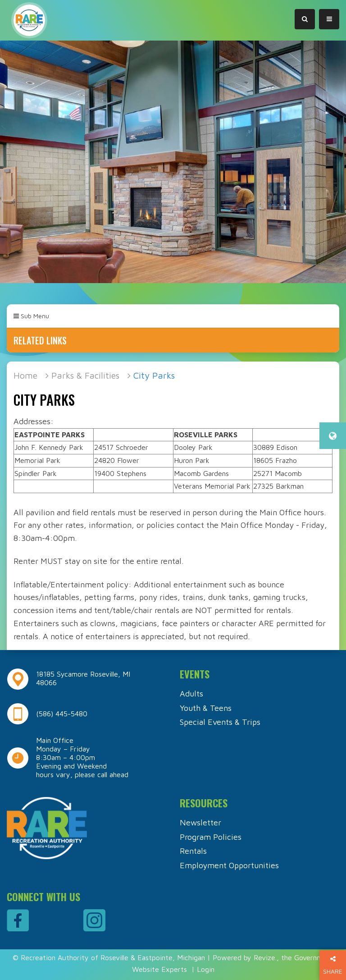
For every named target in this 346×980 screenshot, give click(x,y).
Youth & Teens (206, 708)
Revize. (265, 957)
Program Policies (211, 837)
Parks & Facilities (85, 375)
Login (206, 969)
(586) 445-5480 (62, 714)
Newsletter (200, 822)
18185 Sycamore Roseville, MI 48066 (83, 678)
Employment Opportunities (229, 865)
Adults (191, 694)
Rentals (193, 851)
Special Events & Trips (220, 722)
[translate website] (333, 436)
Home (25, 375)
